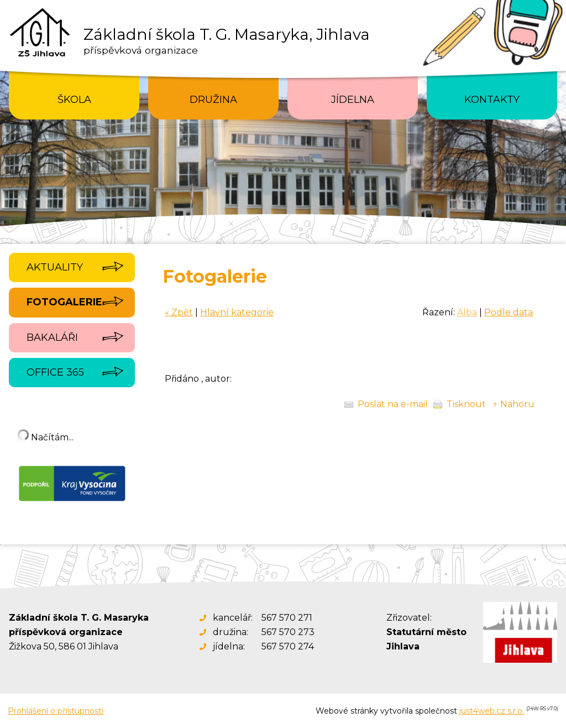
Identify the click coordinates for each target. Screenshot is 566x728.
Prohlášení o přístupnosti (56, 711)
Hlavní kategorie (237, 312)
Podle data (509, 312)
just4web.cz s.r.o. (492, 711)
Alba (467, 312)
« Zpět (179, 312)
